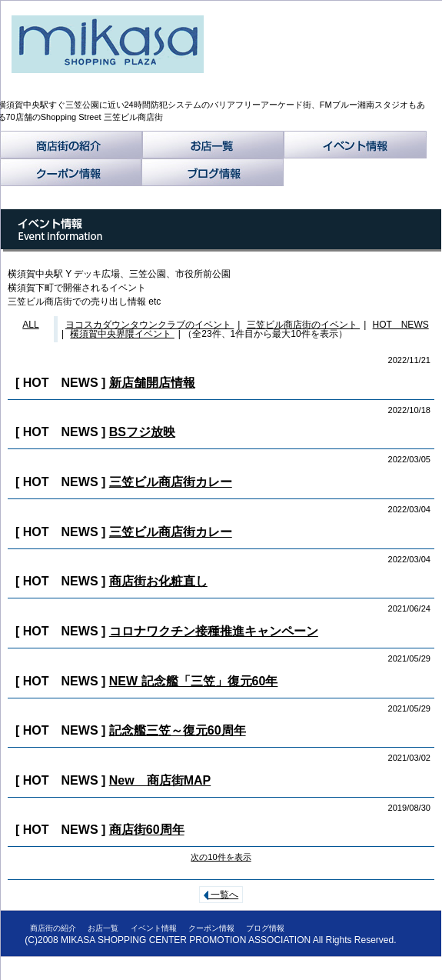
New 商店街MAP (160, 780)
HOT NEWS (401, 325)
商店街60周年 (147, 830)
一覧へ (221, 895)
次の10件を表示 (221, 857)
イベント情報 (355, 145)
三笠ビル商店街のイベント (303, 325)
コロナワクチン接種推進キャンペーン (214, 631)
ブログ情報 (213, 172)
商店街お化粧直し (158, 581)
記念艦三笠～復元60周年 (178, 730)
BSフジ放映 (142, 432)
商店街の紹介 (71, 145)
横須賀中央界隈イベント (122, 334)
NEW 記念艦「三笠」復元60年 (194, 681)
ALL (30, 325)
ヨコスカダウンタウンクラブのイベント (150, 325)
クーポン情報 (71, 172)
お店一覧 (213, 145)
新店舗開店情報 (152, 383)
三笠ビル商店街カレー (171, 482)
